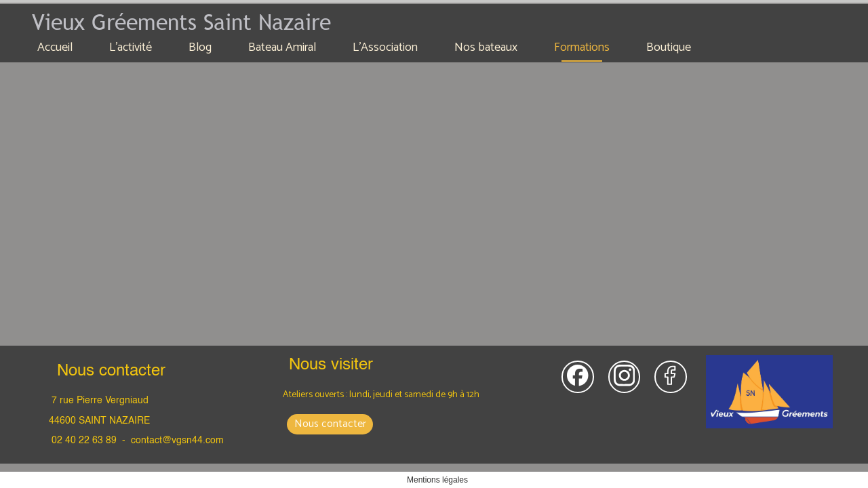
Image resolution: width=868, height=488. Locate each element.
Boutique (669, 47)
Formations (582, 47)
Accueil (55, 47)
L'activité (131, 47)
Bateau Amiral (282, 47)
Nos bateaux (486, 47)
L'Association (385, 47)
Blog (200, 47)
